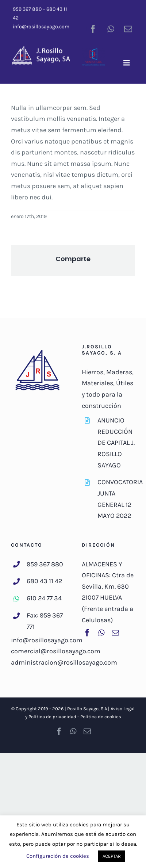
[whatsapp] (111, 28)
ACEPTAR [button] (112, 856)
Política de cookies (101, 717)
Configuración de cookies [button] (58, 856)
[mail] (128, 28)
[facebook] (93, 28)
